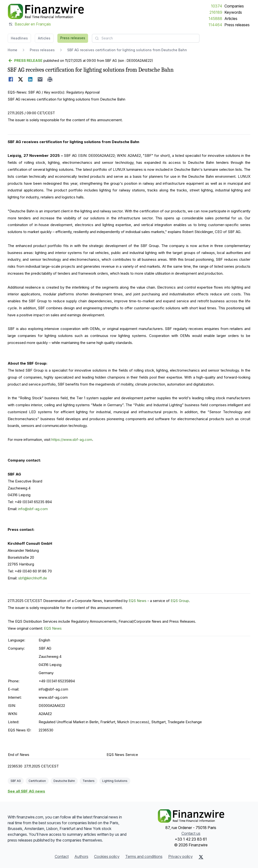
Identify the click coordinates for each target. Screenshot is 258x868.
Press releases (237, 25)
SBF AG (16, 781)
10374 (217, 6)
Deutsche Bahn (64, 781)
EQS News (138, 601)
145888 (215, 19)
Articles (231, 19)
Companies (234, 6)
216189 (216, 12)
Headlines (19, 38)
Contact (62, 856)
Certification (37, 781)
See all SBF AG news (26, 791)
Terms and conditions (144, 856)
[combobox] (146, 38)
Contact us (191, 833)
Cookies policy (107, 856)
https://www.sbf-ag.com (72, 440)
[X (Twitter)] (201, 857)
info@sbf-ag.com (33, 509)
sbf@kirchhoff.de (33, 578)
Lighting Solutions (115, 781)
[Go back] (25, 61)
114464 (215, 25)
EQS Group (180, 601)
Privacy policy (180, 856)
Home (12, 50)
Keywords (233, 12)
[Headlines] (46, 12)
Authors (81, 856)
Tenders (89, 781)
